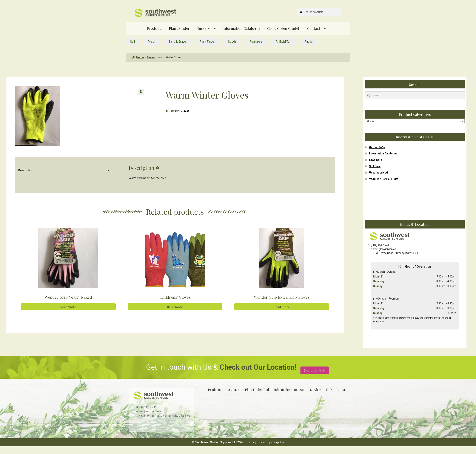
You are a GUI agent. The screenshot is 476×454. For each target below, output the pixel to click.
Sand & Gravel (178, 42)
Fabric (309, 42)
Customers (233, 390)
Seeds (232, 42)
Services (316, 390)
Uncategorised (378, 173)
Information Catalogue (242, 28)
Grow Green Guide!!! (284, 28)
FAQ (329, 390)
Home (140, 57)
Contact (314, 28)
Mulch (152, 42)
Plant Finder (179, 28)
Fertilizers (256, 42)
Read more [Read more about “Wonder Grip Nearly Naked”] (68, 307)
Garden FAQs (377, 147)
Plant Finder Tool (257, 390)
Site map (252, 443)
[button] (141, 92)
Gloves (151, 57)
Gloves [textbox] (414, 121)
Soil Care (375, 166)
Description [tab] (26, 170)
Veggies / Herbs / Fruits (384, 179)
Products (155, 28)
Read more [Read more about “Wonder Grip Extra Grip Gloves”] (282, 307)
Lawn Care (376, 160)
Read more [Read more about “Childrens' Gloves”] (175, 307)
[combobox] (415, 121)
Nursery (203, 28)
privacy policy (276, 443)
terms (263, 443)
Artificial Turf (284, 42)
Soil (132, 42)
